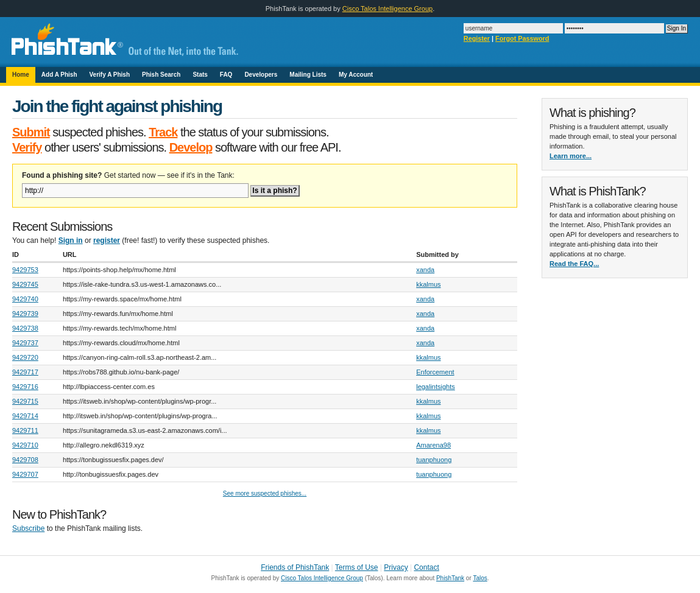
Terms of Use (357, 567)
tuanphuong (434, 460)
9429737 (25, 343)
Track (163, 132)
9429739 (25, 314)
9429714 (25, 416)
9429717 (25, 372)
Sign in (71, 240)
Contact (426, 567)
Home (21, 75)
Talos (480, 578)
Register (477, 38)
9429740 (25, 299)
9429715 (25, 401)
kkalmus (428, 284)
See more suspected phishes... (265, 493)
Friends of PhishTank (295, 567)
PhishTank (450, 578)
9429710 (25, 445)
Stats (200, 75)
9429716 (25, 387)
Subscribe (28, 528)
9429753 (25, 270)
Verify (27, 147)
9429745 (25, 284)
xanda (425, 270)
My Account (356, 75)
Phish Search (161, 75)
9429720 (25, 357)
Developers (261, 75)
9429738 (25, 328)
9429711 (25, 430)
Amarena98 (433, 445)
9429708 (25, 460)
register (107, 240)
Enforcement (435, 372)
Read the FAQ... (574, 264)
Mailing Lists (308, 75)
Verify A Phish (110, 75)
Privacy (396, 567)
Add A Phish (59, 75)
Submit (31, 132)
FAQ (226, 75)
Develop (191, 147)
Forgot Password (522, 38)
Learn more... (571, 156)
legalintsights (436, 387)
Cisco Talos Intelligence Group (387, 9)
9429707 (25, 474)
